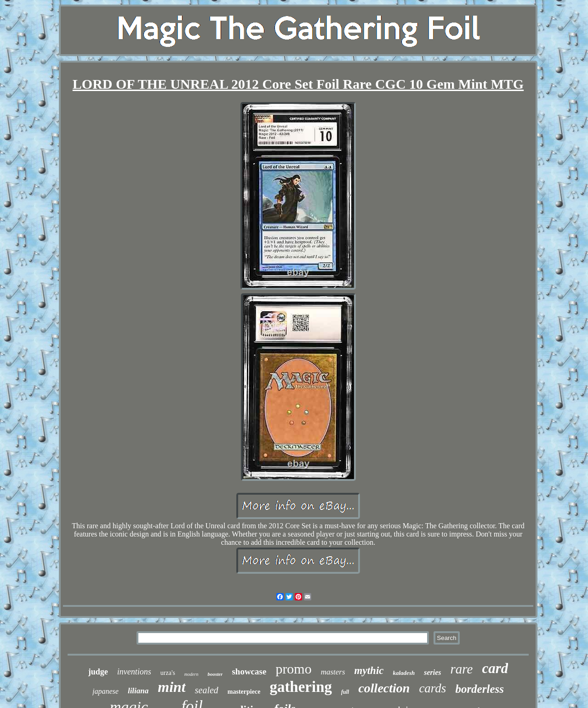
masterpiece (244, 692)
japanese (106, 691)
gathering (301, 687)
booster (215, 674)
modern (191, 674)
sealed (207, 690)
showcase (249, 671)
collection (384, 688)
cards (432, 688)
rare (462, 669)
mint (171, 687)
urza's (168, 673)
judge (98, 672)
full (345, 692)
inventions (134, 672)
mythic (369, 671)
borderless (480, 689)
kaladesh (404, 673)
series (432, 672)
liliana (138, 691)
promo (293, 669)
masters (333, 672)
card (495, 668)
